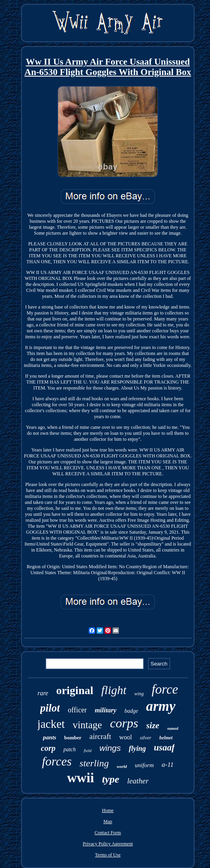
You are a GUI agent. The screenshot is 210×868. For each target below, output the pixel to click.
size (153, 725)
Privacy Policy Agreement (108, 844)
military (106, 710)
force (165, 689)
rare (43, 693)
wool (126, 737)
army (161, 706)
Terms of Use (108, 855)
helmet (166, 738)
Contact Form (108, 833)
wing (139, 694)
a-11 (168, 765)
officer (77, 710)
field (88, 750)
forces (57, 761)
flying (137, 748)
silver (146, 738)
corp (48, 748)
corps (124, 723)
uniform (144, 765)
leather (138, 781)
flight (114, 690)
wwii (80, 778)
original (75, 690)
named (173, 728)
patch (69, 749)
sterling (94, 763)
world (122, 766)
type (110, 779)
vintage (87, 725)
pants (50, 737)
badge (131, 711)
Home (108, 810)
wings (110, 748)
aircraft (100, 736)
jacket (51, 724)
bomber (73, 738)
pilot (50, 708)
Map (108, 822)
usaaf (164, 747)
